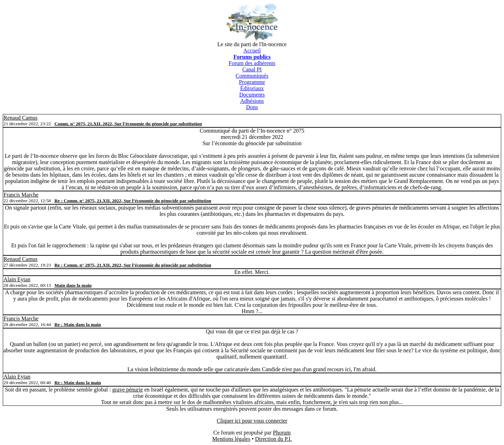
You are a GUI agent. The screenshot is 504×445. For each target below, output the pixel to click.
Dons (252, 107)
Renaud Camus (20, 118)
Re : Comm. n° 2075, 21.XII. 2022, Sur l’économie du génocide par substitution (133, 201)
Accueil (252, 51)
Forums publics (252, 57)
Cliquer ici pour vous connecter (252, 421)
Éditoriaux (252, 88)
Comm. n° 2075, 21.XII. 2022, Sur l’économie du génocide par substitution (128, 124)
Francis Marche (21, 195)
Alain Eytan (17, 279)
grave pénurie (128, 390)
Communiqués (252, 76)
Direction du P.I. (274, 439)
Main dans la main (73, 285)
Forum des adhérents (252, 63)
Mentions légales (231, 439)
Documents (252, 95)
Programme (252, 82)
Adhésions (252, 101)
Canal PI (252, 69)
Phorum (282, 433)
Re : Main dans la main (78, 324)
